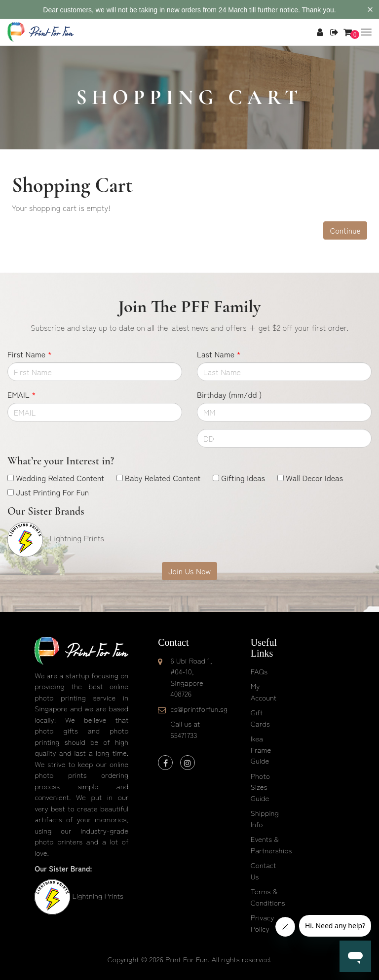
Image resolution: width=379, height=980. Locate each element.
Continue (345, 230)
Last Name (219, 354)
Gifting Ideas (243, 478)
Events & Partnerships (271, 844)
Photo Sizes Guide (260, 787)
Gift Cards (260, 718)
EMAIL (21, 394)
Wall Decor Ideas (314, 478)
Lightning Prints (97, 895)
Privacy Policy (263, 923)
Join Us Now (189, 571)
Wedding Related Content (60, 478)
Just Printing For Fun (52, 492)
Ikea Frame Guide (261, 749)
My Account (264, 692)
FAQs (259, 671)
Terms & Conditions (268, 897)
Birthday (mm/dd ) (229, 394)
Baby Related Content (163, 478)
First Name (30, 354)
